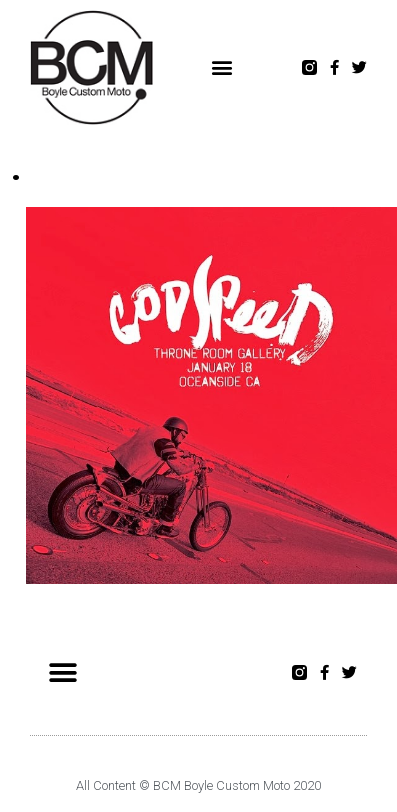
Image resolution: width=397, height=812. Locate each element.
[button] (222, 67)
